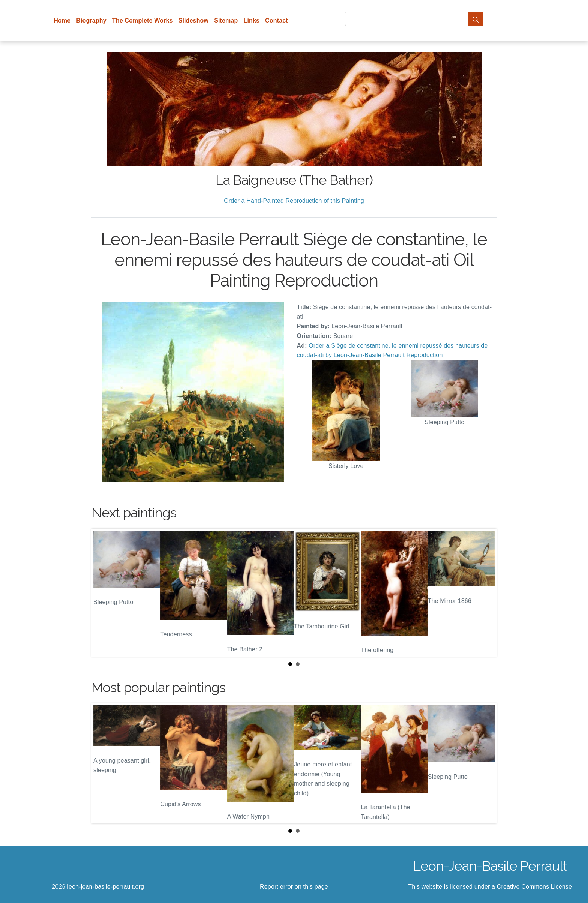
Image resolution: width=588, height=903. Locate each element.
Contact (277, 20)
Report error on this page (294, 887)
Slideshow (194, 20)
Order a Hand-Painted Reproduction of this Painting (294, 201)
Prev (103, 593)
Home (62, 20)
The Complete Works (142, 20)
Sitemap (226, 20)
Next (485, 593)
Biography (91, 20)
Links (252, 20)
